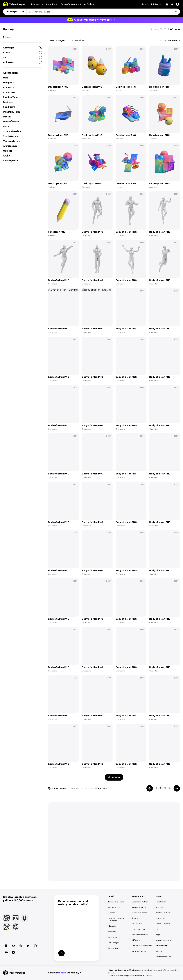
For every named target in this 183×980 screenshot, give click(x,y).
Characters (9, 92)
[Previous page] (150, 788)
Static (22, 53)
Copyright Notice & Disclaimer (116, 919)
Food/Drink (9, 107)
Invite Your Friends (139, 913)
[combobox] (103, 12)
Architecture (10, 146)
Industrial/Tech (11, 112)
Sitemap (160, 929)
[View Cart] (166, 4)
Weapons (8, 83)
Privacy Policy (114, 907)
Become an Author (140, 902)
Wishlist (159, 951)
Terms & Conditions (116, 902)
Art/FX (7, 156)
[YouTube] (13, 946)
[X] (28, 946)
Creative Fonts (114, 948)
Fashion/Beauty (12, 97)
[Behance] (6, 952)
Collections (79, 40)
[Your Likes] (172, 4)
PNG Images (58, 40)
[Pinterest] (21, 946)
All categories (11, 73)
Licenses (111, 913)
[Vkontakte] (13, 952)
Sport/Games (10, 136)
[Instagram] (35, 946)
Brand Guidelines (163, 924)
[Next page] (177, 788)
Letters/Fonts (11, 161)
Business (8, 102)
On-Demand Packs (140, 935)
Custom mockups (163, 957)
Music (6, 126)
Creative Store (114, 937)
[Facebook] (6, 946)
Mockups (112, 932)
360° (22, 57)
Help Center (161, 902)
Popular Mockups (163, 940)
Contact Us (161, 918)
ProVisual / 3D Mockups (142, 946)
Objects (7, 151)
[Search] (176, 12)
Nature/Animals (12, 122)
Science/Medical (12, 131)
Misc (5, 78)
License (145, 4)
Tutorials (160, 907)
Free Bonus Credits (140, 929)
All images (22, 48)
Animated (22, 62)
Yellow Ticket (137, 924)
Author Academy (163, 913)
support (62, 973)
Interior (7, 117)
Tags (158, 935)
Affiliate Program (139, 907)
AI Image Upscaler (139, 951)
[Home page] (49, 788)
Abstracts (8, 87)
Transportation (11, 141)
